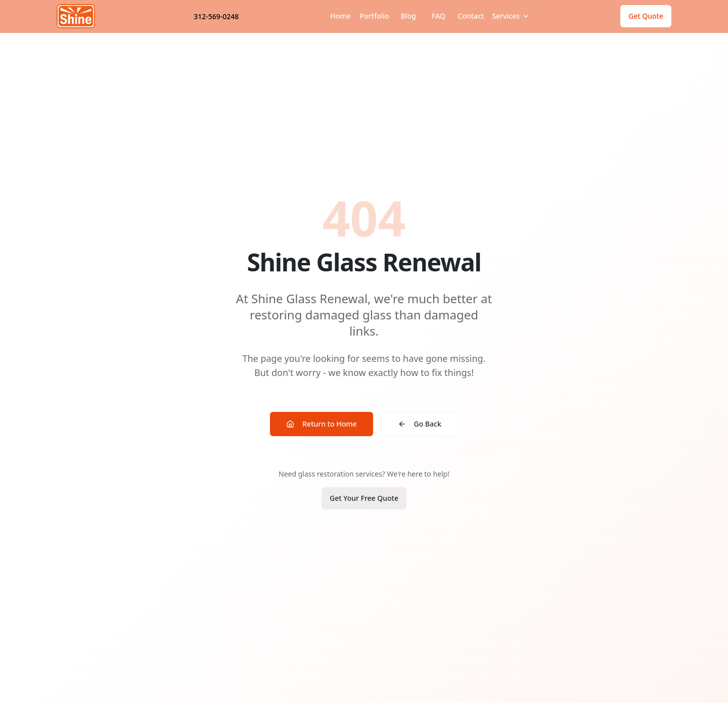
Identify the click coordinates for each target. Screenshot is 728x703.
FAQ (439, 16)
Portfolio (375, 16)
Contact (471, 16)
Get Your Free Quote (364, 498)
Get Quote (646, 16)
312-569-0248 (216, 16)
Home (340, 16)
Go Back (420, 424)
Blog (408, 16)
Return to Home (321, 424)
